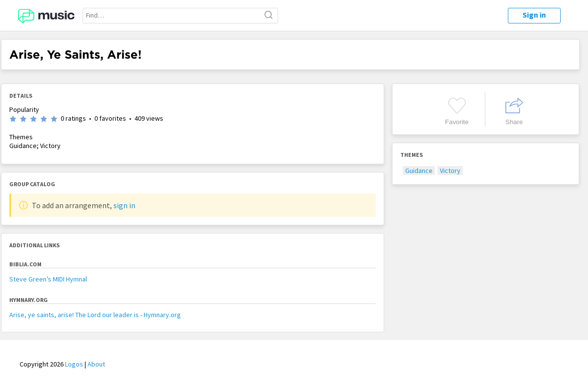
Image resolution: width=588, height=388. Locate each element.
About (96, 364)
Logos (74, 364)
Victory (450, 171)
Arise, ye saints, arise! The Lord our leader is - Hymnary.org (95, 315)
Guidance (419, 171)
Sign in (534, 15)
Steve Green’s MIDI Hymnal (48, 279)
